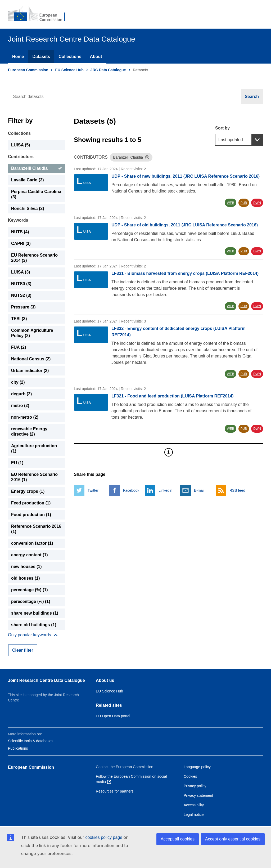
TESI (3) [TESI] (19, 319)
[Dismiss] (147, 157)
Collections (70, 57)
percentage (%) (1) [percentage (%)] (30, 590)
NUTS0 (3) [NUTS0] (21, 284)
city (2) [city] (18, 382)
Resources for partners (115, 791)
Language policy (197, 767)
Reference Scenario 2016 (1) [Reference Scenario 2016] (36, 529)
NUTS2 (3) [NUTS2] (21, 295)
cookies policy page (104, 837)
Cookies (190, 776)
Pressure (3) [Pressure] (23, 307)
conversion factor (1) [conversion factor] (32, 543)
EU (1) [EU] (17, 463)
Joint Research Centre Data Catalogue (46, 680)
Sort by (222, 128)
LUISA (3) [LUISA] (21, 272)
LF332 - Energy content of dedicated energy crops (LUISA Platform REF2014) (179, 332)
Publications (18, 748)
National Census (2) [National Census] (31, 359)
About (96, 57)
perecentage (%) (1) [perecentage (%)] (31, 601)
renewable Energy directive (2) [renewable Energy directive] (29, 431)
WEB (230, 203)
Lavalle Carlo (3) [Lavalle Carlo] (28, 180)
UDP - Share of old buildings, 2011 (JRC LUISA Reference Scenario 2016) (185, 225)
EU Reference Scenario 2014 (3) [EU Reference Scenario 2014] (34, 258)
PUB (244, 203)
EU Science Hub (69, 70)
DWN (257, 203)
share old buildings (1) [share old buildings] (34, 625)
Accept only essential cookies (233, 839)
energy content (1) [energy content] (30, 555)
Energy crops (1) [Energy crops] (28, 491)
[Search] (252, 97)
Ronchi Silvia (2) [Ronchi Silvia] (28, 209)
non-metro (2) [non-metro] (25, 417)
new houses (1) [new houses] (26, 567)
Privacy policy (195, 786)
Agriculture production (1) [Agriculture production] (34, 448)
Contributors (21, 157)
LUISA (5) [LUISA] (21, 145)
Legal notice (194, 815)
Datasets (41, 57)
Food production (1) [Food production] (31, 515)
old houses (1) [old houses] (25, 578)
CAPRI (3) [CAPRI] (21, 243)
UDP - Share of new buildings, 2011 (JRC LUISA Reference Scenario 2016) (186, 176)
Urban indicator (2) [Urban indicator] (30, 371)
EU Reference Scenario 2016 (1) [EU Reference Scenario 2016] (34, 477)
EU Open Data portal (113, 716)
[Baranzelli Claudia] (37, 168)
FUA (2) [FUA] (19, 347)
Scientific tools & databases (31, 741)
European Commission (28, 70)
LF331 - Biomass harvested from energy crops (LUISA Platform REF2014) (185, 273)
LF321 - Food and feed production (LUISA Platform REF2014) (173, 396)
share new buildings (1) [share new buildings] (35, 613)
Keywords (18, 220)
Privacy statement (198, 795)
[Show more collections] (33, 635)
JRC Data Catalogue (108, 70)
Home (18, 57)
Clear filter (23, 650)
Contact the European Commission (125, 767)
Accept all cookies (178, 839)
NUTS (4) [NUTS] (20, 232)
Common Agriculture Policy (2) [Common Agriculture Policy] (32, 333)
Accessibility (194, 805)
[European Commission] (40, 14)
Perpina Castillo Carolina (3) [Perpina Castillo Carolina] (36, 194)
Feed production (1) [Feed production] (31, 503)
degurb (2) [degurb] (21, 394)
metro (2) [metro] (20, 406)
